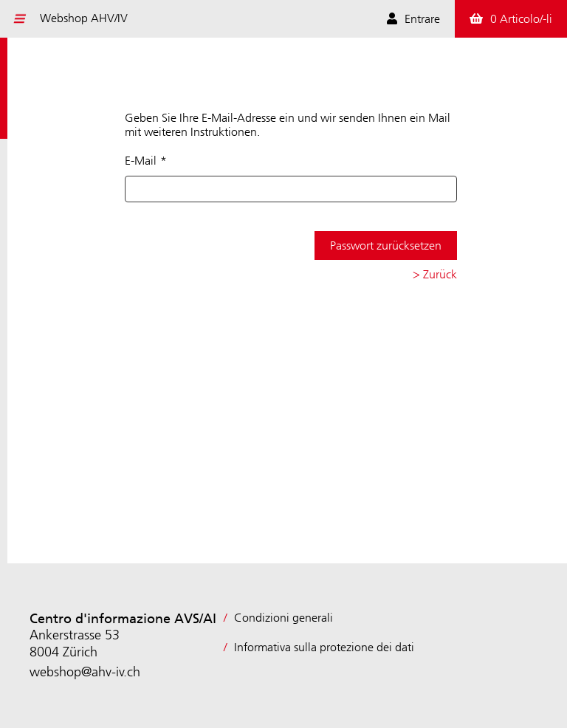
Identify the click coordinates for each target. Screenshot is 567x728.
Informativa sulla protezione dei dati (324, 647)
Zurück (440, 274)
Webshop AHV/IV (84, 18)
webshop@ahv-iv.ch (85, 672)
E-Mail (141, 161)
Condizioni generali (283, 618)
